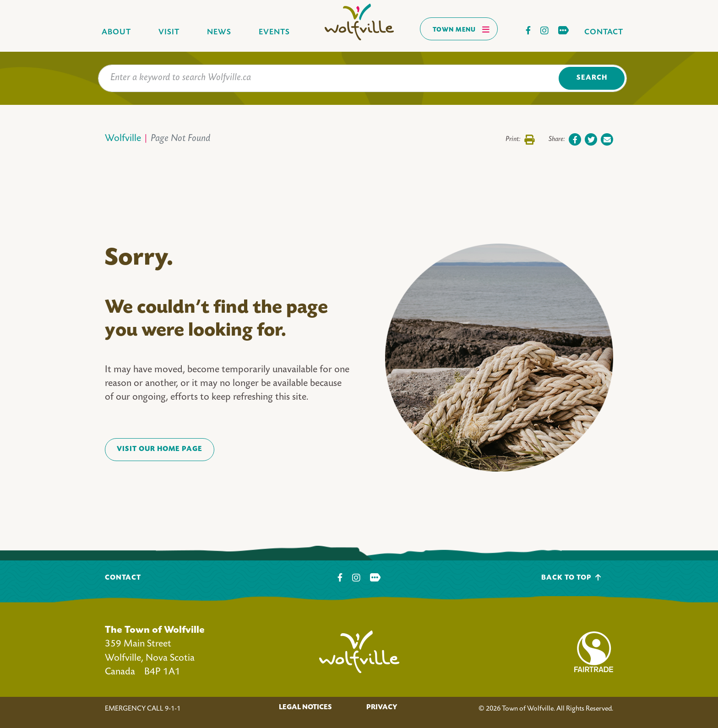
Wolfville (123, 139)
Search (592, 78)
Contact (604, 32)
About (116, 32)
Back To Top (571, 578)
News (219, 32)
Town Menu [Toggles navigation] (461, 29)
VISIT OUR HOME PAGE (160, 449)
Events (274, 32)
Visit (169, 32)
